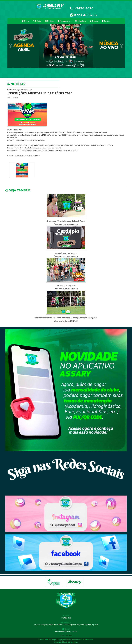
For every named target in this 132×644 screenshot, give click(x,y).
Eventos (94, 21)
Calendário (81, 21)
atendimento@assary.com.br (66, 631)
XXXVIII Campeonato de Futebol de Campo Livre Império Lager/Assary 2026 (66, 318)
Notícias (49, 21)
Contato (106, 21)
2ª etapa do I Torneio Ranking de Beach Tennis (66, 221)
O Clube (37, 21)
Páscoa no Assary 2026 (66, 285)
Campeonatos (65, 21)
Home (25, 21)
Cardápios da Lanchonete (66, 253)
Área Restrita (66, 636)
